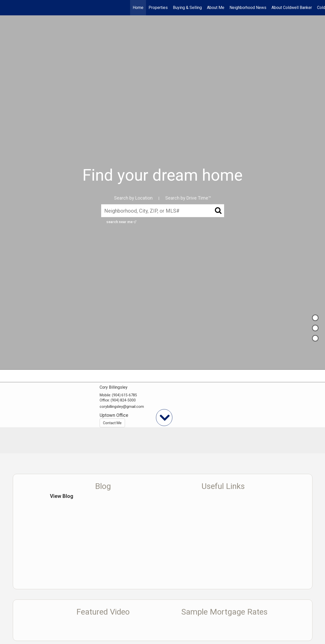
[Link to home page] (7, 8)
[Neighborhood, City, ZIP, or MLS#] (163, 211)
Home (138, 8)
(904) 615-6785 (124, 395)
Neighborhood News (248, 8)
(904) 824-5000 (123, 400)
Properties (158, 8)
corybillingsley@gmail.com (122, 407)
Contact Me (112, 423)
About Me (216, 8)
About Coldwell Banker (292, 8)
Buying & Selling (187, 8)
